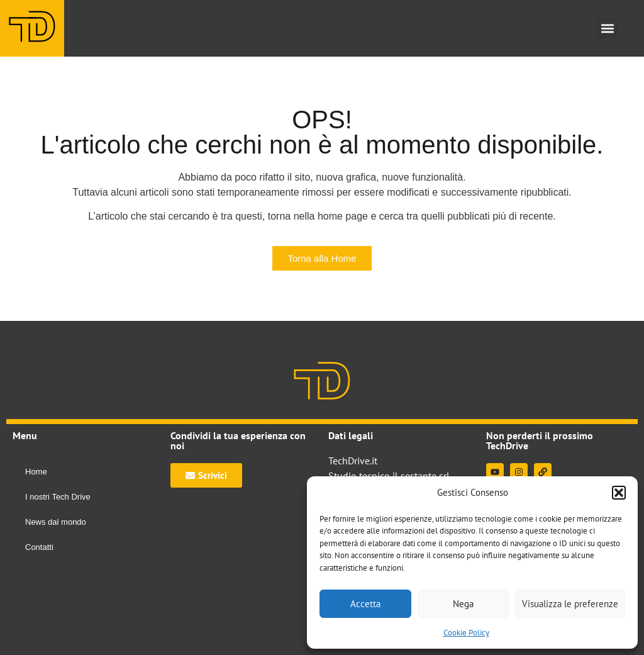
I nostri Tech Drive (58, 497)
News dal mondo (56, 522)
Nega (463, 604)
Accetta (365, 604)
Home (36, 472)
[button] (619, 493)
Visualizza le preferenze (570, 604)
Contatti (39, 547)
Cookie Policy (466, 633)
